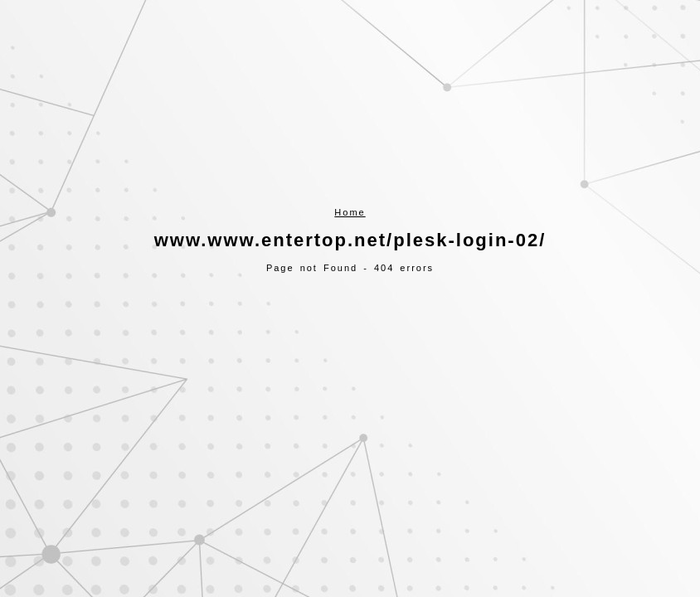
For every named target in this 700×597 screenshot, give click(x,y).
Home (350, 212)
